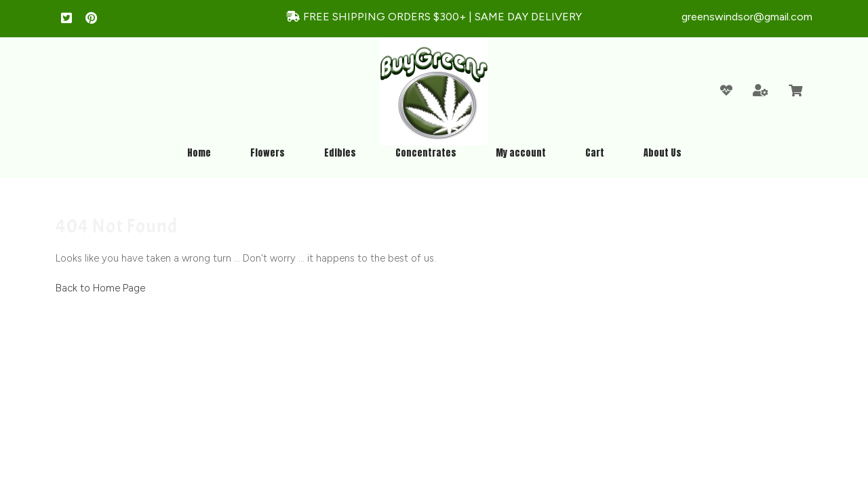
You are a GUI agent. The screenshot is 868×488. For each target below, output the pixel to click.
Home (199, 153)
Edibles (340, 153)
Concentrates (426, 153)
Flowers (268, 153)
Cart (595, 153)
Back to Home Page (100, 288)
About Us (663, 153)
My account (521, 153)
